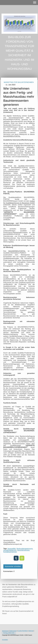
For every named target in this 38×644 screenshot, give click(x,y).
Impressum (5, 631)
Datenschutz (13, 631)
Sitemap (31, 631)
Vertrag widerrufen (9, 633)
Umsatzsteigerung (10, 550)
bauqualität (12, 549)
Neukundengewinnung (24, 549)
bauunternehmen (23, 550)
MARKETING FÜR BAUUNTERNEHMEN (19, 82)
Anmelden (5, 640)
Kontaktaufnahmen (10, 552)
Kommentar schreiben (13, 566)
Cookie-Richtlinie (23, 631)
